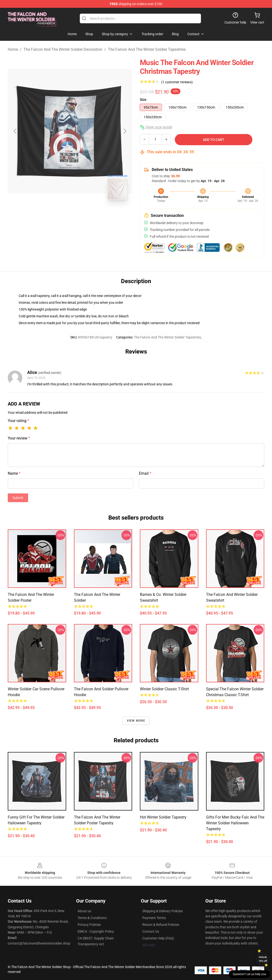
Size (143, 100)
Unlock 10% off (263, 959)
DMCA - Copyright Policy (96, 931)
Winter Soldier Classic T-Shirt (164, 689)
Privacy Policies (89, 925)
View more (136, 721)
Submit (18, 498)
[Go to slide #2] (83, 215)
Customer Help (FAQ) (158, 938)
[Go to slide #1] (57, 215)
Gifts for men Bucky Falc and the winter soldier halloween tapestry (235, 823)
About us (84, 911)
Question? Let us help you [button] (249, 974)
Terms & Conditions (92, 918)
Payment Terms (154, 918)
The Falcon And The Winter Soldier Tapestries (147, 49)
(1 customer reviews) (177, 82)
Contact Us (151, 931)
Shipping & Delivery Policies (163, 911)
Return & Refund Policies (161, 925)
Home (13, 49)
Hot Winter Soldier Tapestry (163, 817)
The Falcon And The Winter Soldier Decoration (63, 49)
